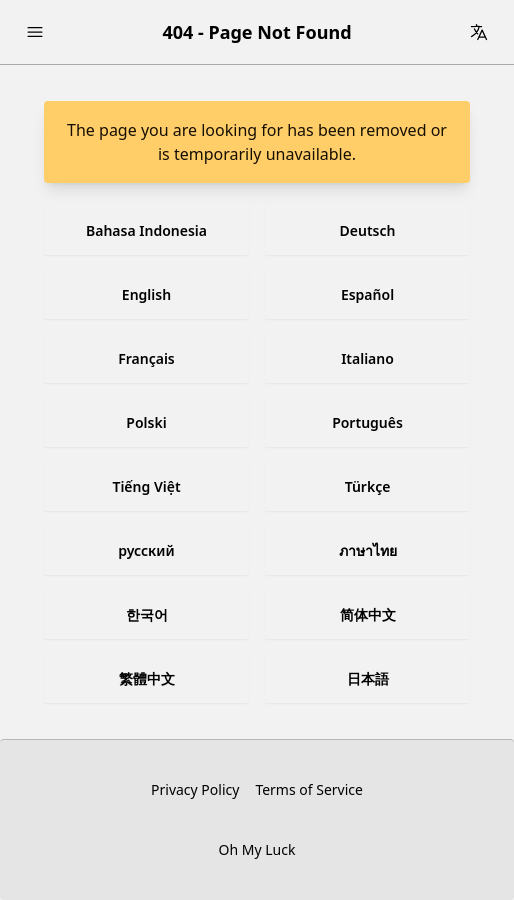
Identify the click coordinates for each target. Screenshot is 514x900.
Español (367, 294)
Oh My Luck (257, 849)
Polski (146, 422)
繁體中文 (147, 678)
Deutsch (368, 230)
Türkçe (368, 486)
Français (146, 358)
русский (146, 550)
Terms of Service (309, 789)
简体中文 (368, 614)
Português (367, 422)
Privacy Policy (195, 789)
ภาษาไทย (368, 550)
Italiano (367, 358)
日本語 (368, 678)
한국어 (147, 614)
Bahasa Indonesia (146, 230)
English (146, 294)
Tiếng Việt (146, 486)
